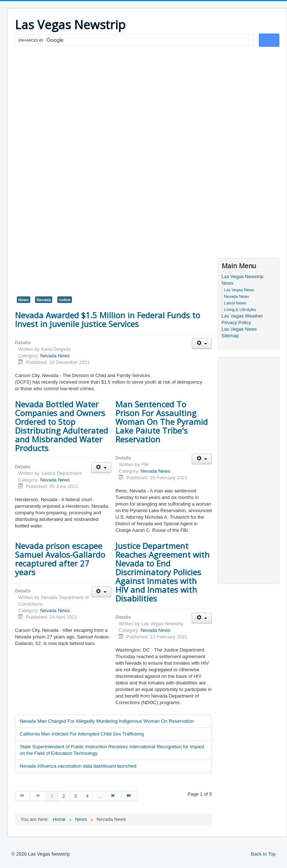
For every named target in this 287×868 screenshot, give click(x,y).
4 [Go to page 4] (87, 796)
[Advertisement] (147, 103)
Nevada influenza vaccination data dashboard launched (78, 766)
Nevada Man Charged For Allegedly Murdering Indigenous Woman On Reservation (107, 721)
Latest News (235, 303)
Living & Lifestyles (240, 310)
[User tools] (202, 344)
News (24, 300)
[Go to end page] (130, 796)
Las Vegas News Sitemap (239, 332)
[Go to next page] (114, 796)
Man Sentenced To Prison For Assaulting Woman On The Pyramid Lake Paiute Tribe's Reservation (162, 422)
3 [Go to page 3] (75, 796)
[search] (134, 41)
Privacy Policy (236, 322)
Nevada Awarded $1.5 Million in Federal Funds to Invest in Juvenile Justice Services (108, 319)
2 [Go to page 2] (64, 796)
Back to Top (263, 854)
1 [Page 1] (52, 796)
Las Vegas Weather (242, 316)
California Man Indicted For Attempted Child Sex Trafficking (82, 734)
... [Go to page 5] (100, 796)
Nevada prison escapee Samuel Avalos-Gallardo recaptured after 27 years (60, 559)
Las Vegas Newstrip (243, 276)
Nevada (44, 300)
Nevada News (55, 356)
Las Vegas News (239, 290)
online (65, 300)
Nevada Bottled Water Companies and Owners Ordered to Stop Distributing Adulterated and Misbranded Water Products (62, 426)
